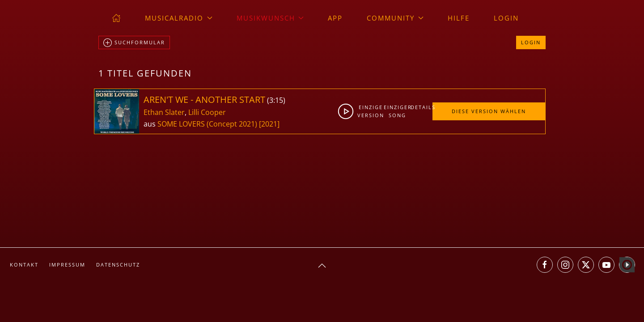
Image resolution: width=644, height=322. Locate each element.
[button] (322, 266)
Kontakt (24, 265)
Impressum (67, 265)
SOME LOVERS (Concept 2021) (207, 124)
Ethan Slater (164, 112)
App (335, 18)
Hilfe (459, 18)
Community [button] (395, 18)
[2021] (269, 124)
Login (506, 18)
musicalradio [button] (179, 18)
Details (421, 107)
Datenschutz (118, 265)
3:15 (276, 100)
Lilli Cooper (207, 112)
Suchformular (134, 43)
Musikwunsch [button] (270, 18)
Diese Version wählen (489, 111)
